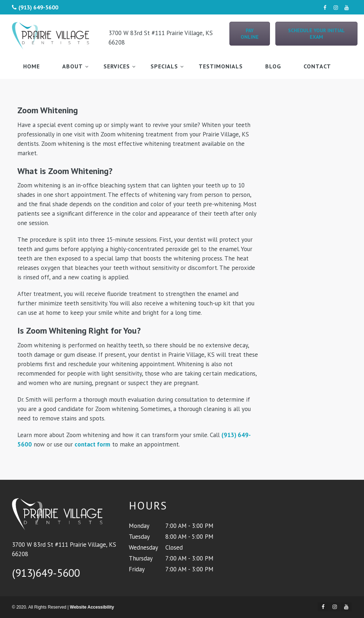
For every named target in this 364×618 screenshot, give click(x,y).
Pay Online (250, 34)
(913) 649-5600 (38, 7)
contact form (92, 444)
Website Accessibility (92, 607)
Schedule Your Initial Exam (316, 34)
